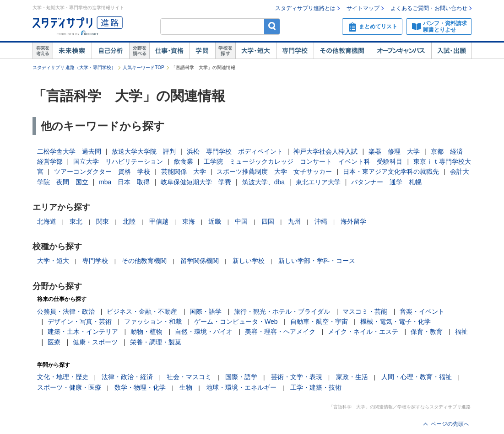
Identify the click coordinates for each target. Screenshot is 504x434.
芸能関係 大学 (184, 171)
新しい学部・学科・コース (317, 261)
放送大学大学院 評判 (144, 151)
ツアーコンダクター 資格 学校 (102, 171)
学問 (202, 51)
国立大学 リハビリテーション (118, 161)
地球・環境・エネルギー (241, 387)
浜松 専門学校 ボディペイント (235, 151)
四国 (268, 221)
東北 (76, 221)
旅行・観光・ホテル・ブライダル (282, 311)
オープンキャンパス (401, 51)
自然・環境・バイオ (204, 332)
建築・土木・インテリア (83, 332)
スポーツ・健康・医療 (69, 387)
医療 (54, 342)
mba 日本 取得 (124, 182)
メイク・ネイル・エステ (363, 332)
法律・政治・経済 (127, 377)
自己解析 (110, 51)
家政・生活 (352, 377)
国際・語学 (206, 311)
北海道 (47, 221)
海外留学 (353, 221)
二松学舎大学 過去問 (69, 151)
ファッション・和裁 (153, 321)
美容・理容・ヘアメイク (280, 332)
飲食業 (184, 161)
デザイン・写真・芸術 (80, 321)
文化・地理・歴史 (63, 377)
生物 (186, 387)
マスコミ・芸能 (365, 311)
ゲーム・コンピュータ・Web (236, 321)
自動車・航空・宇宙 (319, 321)
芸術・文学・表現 (297, 377)
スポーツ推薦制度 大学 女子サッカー (274, 171)
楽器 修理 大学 (394, 151)
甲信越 (159, 221)
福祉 (461, 332)
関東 (103, 221)
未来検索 (72, 51)
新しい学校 (249, 261)
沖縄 (321, 221)
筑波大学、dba (263, 182)
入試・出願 (452, 51)
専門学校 (295, 51)
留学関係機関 (200, 261)
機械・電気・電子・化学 (396, 321)
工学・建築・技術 (316, 387)
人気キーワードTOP (143, 67)
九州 (294, 221)
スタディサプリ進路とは (305, 8)
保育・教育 (427, 332)
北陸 (129, 221)
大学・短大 (256, 51)
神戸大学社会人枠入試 (325, 151)
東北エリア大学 (318, 182)
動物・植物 (146, 332)
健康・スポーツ (95, 342)
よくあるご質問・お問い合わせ (429, 8)
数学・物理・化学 (140, 387)
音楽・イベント (422, 311)
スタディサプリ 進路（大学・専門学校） (74, 67)
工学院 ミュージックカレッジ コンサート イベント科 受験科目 (303, 161)
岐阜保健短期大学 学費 (196, 182)
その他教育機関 (342, 51)
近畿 (215, 221)
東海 (189, 221)
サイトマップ (363, 8)
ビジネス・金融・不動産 (142, 311)
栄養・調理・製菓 (156, 342)
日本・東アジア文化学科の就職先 (391, 171)
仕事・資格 (169, 51)
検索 (272, 26)
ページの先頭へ (450, 424)
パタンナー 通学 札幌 (386, 182)
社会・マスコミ (189, 377)
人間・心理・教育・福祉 (417, 377)
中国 (241, 221)
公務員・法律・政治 (66, 311)
